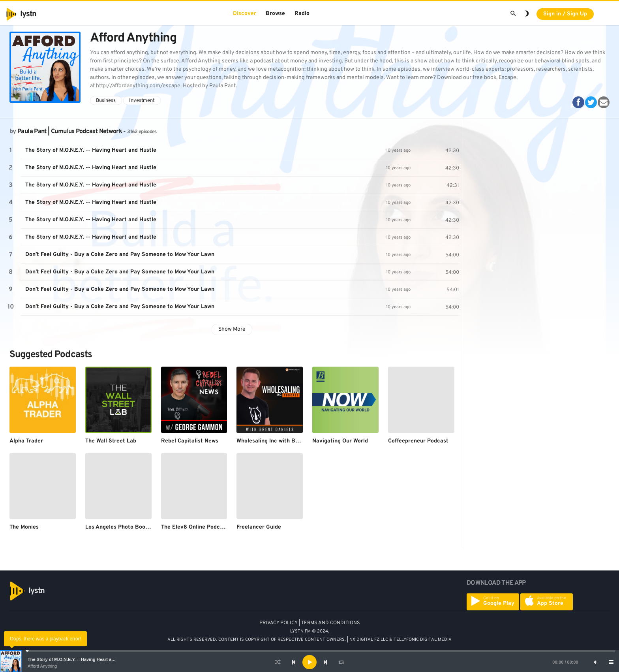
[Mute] (595, 662)
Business (106, 101)
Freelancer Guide (259, 527)
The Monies (24, 527)
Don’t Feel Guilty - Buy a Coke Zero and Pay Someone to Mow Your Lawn (120, 255)
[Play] (309, 662)
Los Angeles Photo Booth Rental (128, 527)
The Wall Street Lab (111, 441)
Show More (232, 329)
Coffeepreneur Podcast (418, 441)
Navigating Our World (340, 441)
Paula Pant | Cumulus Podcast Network (70, 132)
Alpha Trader (26, 441)
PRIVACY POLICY (279, 623)
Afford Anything (42, 666)
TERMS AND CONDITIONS (331, 623)
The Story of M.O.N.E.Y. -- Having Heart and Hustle (79, 659)
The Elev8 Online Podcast (195, 527)
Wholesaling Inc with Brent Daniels (282, 441)
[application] (309, 662)
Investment (142, 101)
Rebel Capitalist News (190, 441)
